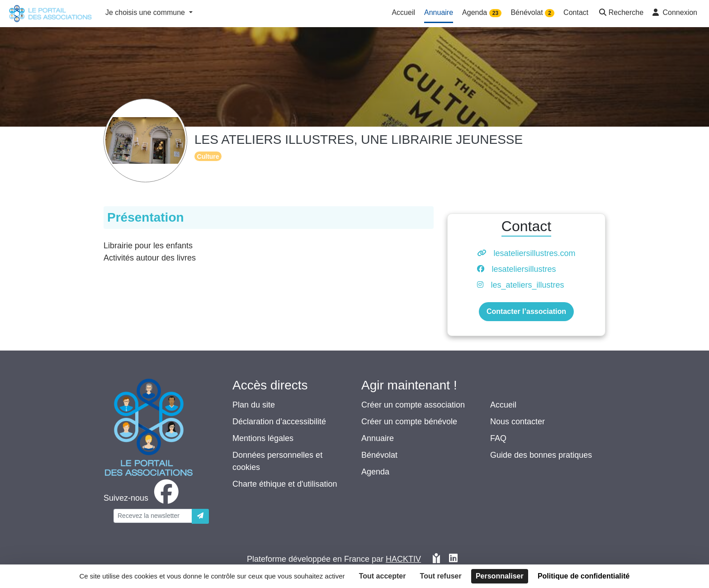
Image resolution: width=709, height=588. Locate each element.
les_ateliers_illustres (527, 285)
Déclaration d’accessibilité (279, 422)
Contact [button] (576, 12)
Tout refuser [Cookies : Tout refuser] (441, 576)
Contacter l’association (526, 311)
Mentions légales (263, 438)
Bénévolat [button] (532, 13)
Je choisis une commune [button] (146, 12)
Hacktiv (403, 559)
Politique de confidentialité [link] (584, 576)
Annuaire (378, 438)
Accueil (503, 405)
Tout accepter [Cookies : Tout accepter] (383, 576)
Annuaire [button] (439, 12)
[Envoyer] (200, 516)
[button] (620, 13)
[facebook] (143, 498)
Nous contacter (518, 422)
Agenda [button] (482, 13)
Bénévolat (379, 455)
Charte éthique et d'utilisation (285, 484)
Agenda (375, 472)
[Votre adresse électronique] (153, 516)
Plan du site (254, 405)
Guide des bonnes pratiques (541, 455)
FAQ (498, 438)
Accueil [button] (403, 12)
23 (495, 13)
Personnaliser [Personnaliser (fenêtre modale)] (500, 576)
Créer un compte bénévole (409, 422)
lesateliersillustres (524, 269)
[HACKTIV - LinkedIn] (453, 559)
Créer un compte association (413, 405)
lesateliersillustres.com (534, 253)
